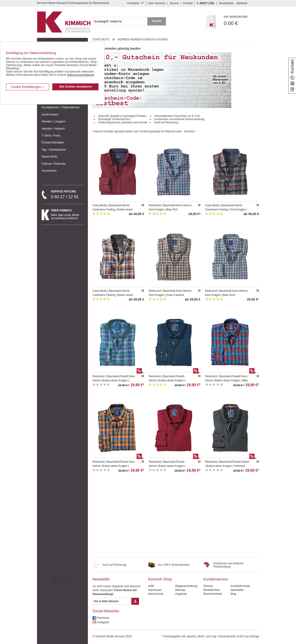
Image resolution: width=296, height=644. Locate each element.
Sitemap (180, 590)
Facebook (103, 618)
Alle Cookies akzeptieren (75, 87)
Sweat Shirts (49, 157)
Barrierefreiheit (213, 594)
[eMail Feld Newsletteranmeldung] (112, 601)
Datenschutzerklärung (81, 75)
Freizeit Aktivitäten (53, 143)
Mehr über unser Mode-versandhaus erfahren (67, 214)
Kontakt (188, 3)
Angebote (181, 594)
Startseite (101, 39)
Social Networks (106, 611)
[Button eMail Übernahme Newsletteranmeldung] (135, 601)
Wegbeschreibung (186, 586)
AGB (151, 586)
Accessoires (49, 171)
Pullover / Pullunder (54, 164)
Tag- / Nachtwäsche (54, 150)
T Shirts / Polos (51, 136)
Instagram (103, 622)
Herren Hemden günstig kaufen (142, 39)
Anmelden (133, 3)
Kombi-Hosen (50, 115)
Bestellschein (212, 590)
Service (174, 3)
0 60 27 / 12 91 (67, 194)
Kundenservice (216, 579)
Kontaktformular (240, 586)
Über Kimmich (157, 3)
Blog (233, 594)
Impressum (155, 590)
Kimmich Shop (160, 579)
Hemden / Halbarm (53, 129)
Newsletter (101, 579)
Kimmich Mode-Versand (60, 580)
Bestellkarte (227, 3)
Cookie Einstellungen (28, 87)
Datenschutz (156, 594)
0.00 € (242, 21)
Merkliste (242, 3)
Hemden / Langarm (54, 122)
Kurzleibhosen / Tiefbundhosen (61, 107)
